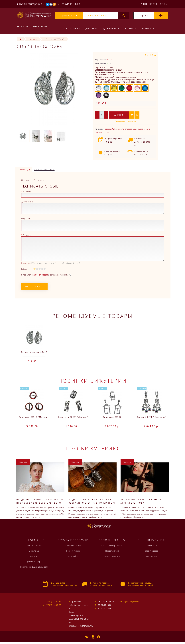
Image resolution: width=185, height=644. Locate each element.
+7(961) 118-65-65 (53, 605)
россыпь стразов (124, 129)
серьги (106, 132)
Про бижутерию (92, 448)
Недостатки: (26, 218)
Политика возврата (34, 546)
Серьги (33, 39)
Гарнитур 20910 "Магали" (34, 417)
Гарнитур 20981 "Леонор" (73, 417)
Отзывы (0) (23, 170)
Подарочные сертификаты (112, 546)
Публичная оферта (34, 562)
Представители (112, 551)
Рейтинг (24, 269)
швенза (98, 132)
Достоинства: (27, 202)
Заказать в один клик (127, 122)
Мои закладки (151, 556)
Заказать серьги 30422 (34, 352)
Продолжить (34, 287)
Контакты (150, 28)
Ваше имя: (27, 192)
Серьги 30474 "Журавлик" (151, 417)
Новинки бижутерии (93, 381)
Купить (119, 115)
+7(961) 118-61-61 (53, 602)
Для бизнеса (112, 28)
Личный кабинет (151, 546)
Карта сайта (73, 556)
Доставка (92, 28)
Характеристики (44, 170)
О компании (72, 28)
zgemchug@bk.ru (132, 602)
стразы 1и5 (110, 129)
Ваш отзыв (28, 235)
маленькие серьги (141, 129)
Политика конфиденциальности (34, 567)
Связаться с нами (73, 546)
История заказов (151, 551)
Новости (132, 28)
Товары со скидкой (112, 556)
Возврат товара (73, 551)
